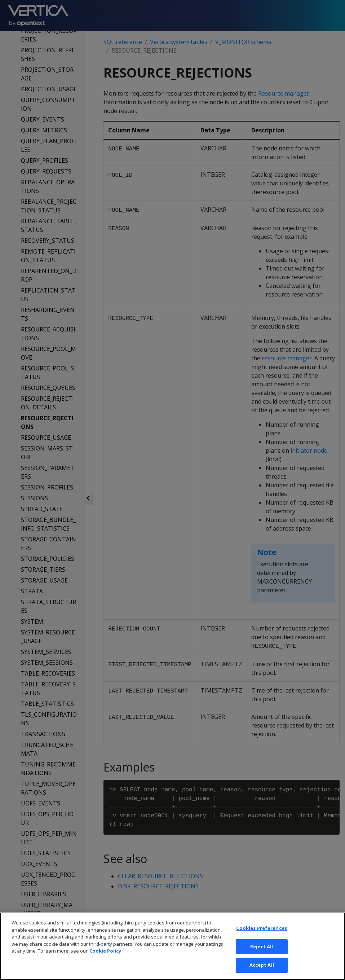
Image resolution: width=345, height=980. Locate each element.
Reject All (262, 958)
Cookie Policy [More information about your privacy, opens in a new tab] (105, 963)
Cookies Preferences (261, 940)
